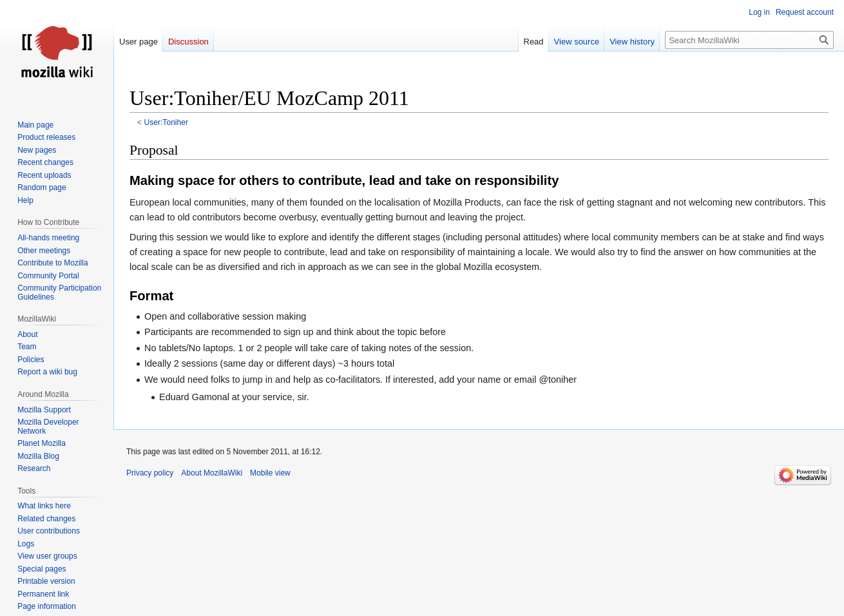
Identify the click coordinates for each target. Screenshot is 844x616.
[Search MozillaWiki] (749, 40)
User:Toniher (166, 122)
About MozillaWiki (212, 473)
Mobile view (270, 473)
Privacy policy (150, 473)
